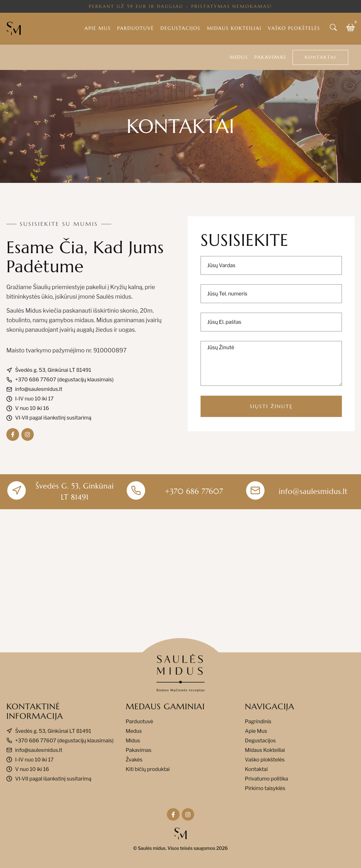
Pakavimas (270, 57)
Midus (239, 57)
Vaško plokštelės (294, 28)
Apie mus (98, 28)
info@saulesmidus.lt (313, 491)
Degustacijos (180, 28)
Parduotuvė (136, 28)
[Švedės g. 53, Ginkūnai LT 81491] (180, 581)
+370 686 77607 (194, 491)
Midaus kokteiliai (234, 28)
